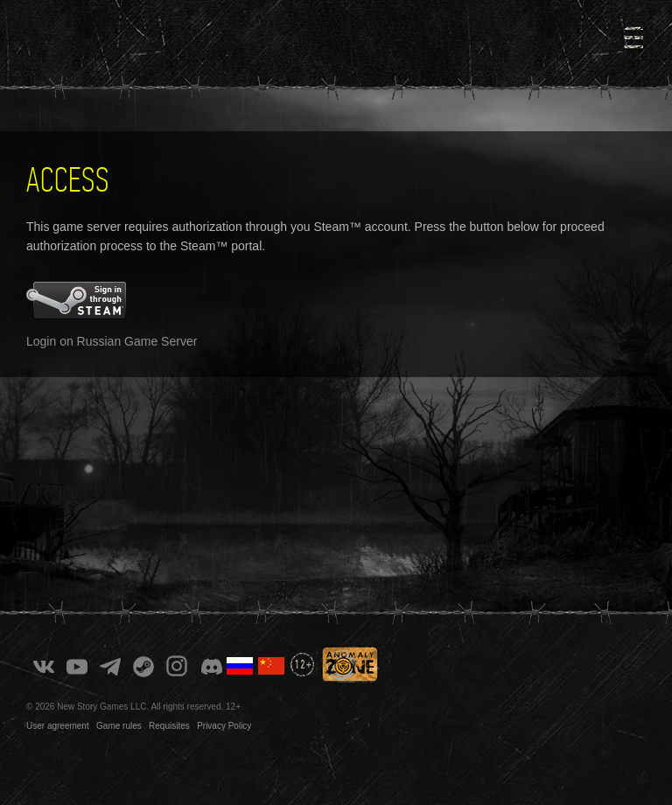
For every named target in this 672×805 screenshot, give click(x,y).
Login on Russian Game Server (112, 341)
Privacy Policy (224, 726)
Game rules (119, 726)
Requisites (169, 726)
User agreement (58, 726)
